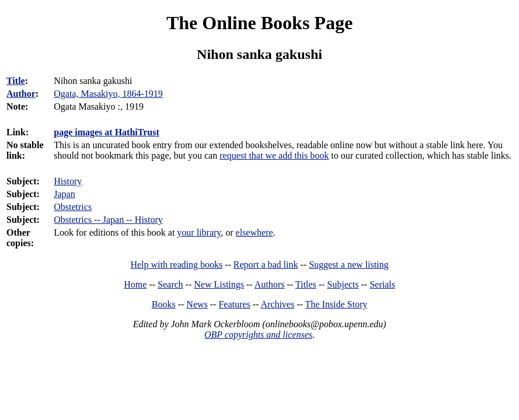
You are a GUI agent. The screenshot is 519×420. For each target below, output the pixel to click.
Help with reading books (176, 265)
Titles (306, 284)
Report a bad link (266, 265)
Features (234, 304)
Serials (382, 284)
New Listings (219, 284)
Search (170, 284)
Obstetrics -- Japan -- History (108, 220)
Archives (277, 304)
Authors (270, 284)
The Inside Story (337, 304)
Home (135, 284)
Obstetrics (73, 207)
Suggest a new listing (349, 265)
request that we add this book (274, 155)
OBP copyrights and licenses (258, 335)
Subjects (343, 284)
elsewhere (255, 232)
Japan (64, 194)
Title (16, 81)
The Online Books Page (259, 23)
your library (199, 232)
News (197, 304)
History (68, 181)
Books (164, 304)
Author (21, 94)
